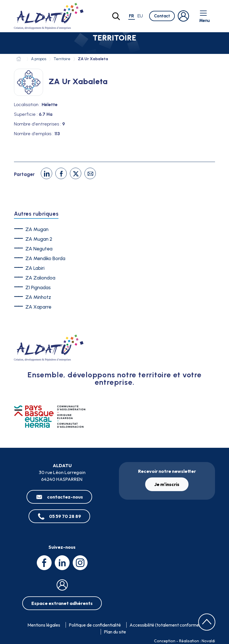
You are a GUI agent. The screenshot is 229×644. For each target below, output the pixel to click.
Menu (204, 16)
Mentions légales (44, 625)
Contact (162, 16)
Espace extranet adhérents (62, 603)
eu (140, 16)
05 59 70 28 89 (65, 516)
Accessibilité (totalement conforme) (165, 625)
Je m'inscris (167, 484)
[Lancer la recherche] (116, 16)
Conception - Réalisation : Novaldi (185, 641)
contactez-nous (65, 497)
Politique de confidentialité (95, 625)
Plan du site (115, 632)
